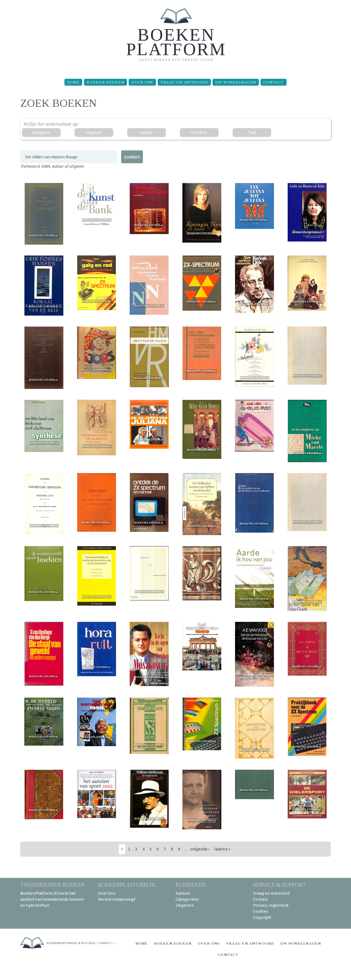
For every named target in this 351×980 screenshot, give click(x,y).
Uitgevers (185, 905)
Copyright (262, 917)
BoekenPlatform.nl (127, 885)
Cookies (261, 911)
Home (73, 82)
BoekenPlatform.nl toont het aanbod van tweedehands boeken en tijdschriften (52, 899)
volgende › (200, 849)
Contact (274, 82)
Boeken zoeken (105, 82)
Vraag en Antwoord (184, 82)
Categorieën (187, 899)
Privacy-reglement (271, 905)
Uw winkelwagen (236, 82)
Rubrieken (191, 885)
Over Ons (142, 82)
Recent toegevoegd (117, 899)
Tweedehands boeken (52, 885)
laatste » (222, 849)
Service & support (279, 885)
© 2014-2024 (86, 943)
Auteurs (183, 893)
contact (104, 943)
